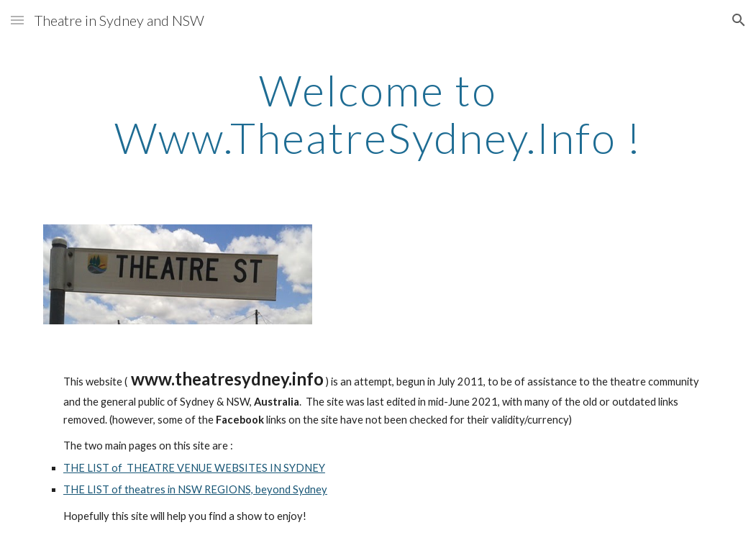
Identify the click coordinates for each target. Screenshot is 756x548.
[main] (378, 114)
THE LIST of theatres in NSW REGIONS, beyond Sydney (195, 489)
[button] (17, 20)
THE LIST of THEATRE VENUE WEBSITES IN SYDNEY (194, 468)
